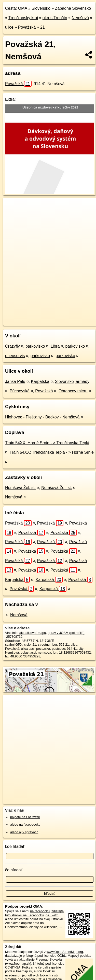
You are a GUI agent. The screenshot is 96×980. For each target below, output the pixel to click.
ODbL (61, 956)
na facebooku (40, 911)
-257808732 (14, 637)
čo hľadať (14, 870)
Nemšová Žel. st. (20, 488)
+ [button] (12, 207)
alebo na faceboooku (25, 824)
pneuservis (15, 356)
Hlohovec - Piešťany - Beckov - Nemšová (42, 417)
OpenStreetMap (41, 317)
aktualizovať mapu (33, 633)
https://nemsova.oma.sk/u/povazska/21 (31, 322)
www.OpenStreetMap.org (65, 952)
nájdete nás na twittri (25, 817)
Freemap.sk (67, 317)
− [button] (12, 214)
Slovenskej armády (72, 381)
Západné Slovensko (73, 8)
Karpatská (40, 381)
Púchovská (20, 391)
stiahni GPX (14, 645)
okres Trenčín (55, 18)
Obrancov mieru (73, 391)
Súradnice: (13, 641)
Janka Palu (15, 381)
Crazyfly (12, 346)
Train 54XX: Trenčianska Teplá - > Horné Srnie (52, 452)
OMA (23, 8)
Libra (55, 346)
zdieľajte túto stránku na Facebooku (34, 913)
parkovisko (35, 346)
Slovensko (41, 8)
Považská (27, 27)
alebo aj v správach (24, 832)
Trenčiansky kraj (23, 18)
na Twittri (52, 915)
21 (43, 27)
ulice (9, 27)
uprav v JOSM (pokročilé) (66, 633)
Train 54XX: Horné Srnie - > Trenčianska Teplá (47, 443)
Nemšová (80, 18)
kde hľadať (15, 846)
